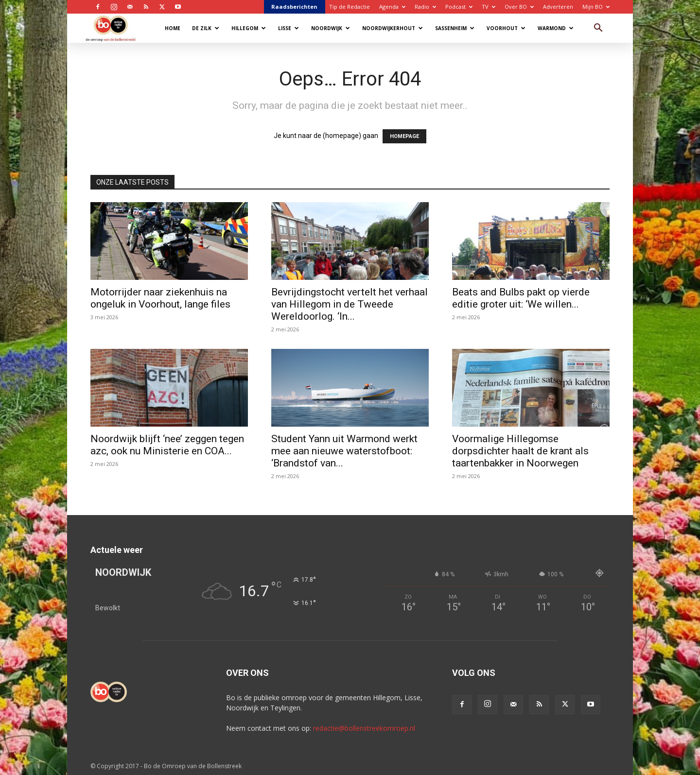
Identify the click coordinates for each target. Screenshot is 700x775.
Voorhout (506, 28)
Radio (425, 7)
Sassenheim (455, 28)
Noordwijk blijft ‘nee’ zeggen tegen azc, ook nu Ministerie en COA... (167, 445)
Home (173, 28)
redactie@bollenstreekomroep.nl (364, 728)
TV (489, 7)
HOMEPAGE (404, 136)
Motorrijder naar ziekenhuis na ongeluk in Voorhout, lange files (160, 298)
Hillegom (249, 28)
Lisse (289, 28)
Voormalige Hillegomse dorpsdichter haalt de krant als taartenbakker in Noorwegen (520, 451)
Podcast (459, 7)
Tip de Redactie (350, 7)
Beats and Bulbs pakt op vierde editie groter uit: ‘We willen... (521, 298)
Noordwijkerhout (393, 28)
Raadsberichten (294, 7)
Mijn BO (596, 7)
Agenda (392, 7)
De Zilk (206, 28)
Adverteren (558, 7)
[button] (598, 29)
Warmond (556, 28)
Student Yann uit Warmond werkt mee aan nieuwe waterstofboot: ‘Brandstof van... (344, 451)
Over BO (519, 7)
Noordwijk (331, 28)
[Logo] (115, 28)
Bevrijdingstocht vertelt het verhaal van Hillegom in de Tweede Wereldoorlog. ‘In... (350, 304)
